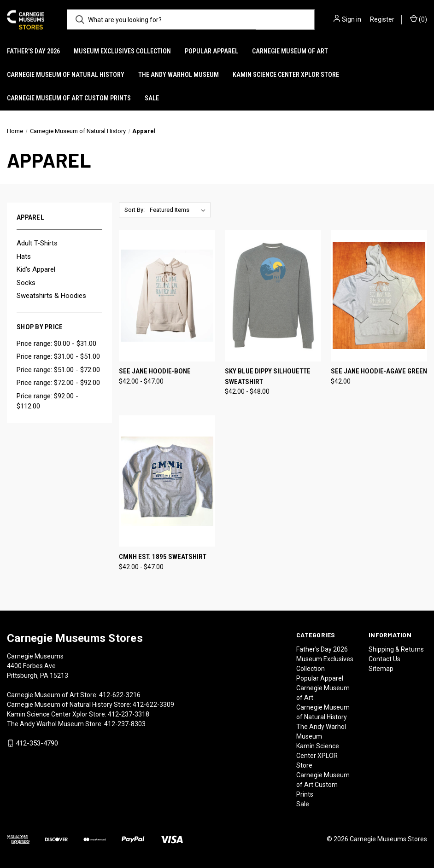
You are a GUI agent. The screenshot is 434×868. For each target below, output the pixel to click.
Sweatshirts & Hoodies (51, 296)
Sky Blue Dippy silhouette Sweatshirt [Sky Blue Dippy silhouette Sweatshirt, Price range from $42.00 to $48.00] (268, 376)
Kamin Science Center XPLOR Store (286, 75)
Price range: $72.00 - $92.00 (58, 383)
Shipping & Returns (396, 649)
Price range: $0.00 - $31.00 (56, 344)
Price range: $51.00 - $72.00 (58, 370)
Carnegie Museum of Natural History (66, 75)
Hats (24, 256)
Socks (26, 283)
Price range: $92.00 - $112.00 (47, 401)
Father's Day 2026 (33, 51)
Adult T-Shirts (37, 243)
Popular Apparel (211, 51)
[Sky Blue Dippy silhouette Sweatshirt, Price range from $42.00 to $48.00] (273, 296)
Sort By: (135, 210)
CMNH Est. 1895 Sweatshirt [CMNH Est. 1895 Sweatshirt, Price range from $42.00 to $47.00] (163, 557)
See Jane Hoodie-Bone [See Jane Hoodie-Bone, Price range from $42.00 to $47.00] (155, 371)
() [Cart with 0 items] (419, 19)
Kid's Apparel (36, 269)
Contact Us (384, 659)
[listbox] (179, 210)
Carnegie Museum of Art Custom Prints (69, 98)
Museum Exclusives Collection (122, 51)
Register (382, 19)
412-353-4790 (37, 743)
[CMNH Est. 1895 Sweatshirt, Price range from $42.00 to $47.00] (167, 481)
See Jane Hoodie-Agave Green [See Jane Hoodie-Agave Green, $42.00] (379, 371)
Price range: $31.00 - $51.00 (58, 356)
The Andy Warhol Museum (179, 75)
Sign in (352, 19)
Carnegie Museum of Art (290, 51)
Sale (152, 98)
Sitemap (381, 669)
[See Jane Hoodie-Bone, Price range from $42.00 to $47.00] (167, 296)
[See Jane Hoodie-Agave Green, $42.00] (379, 296)
